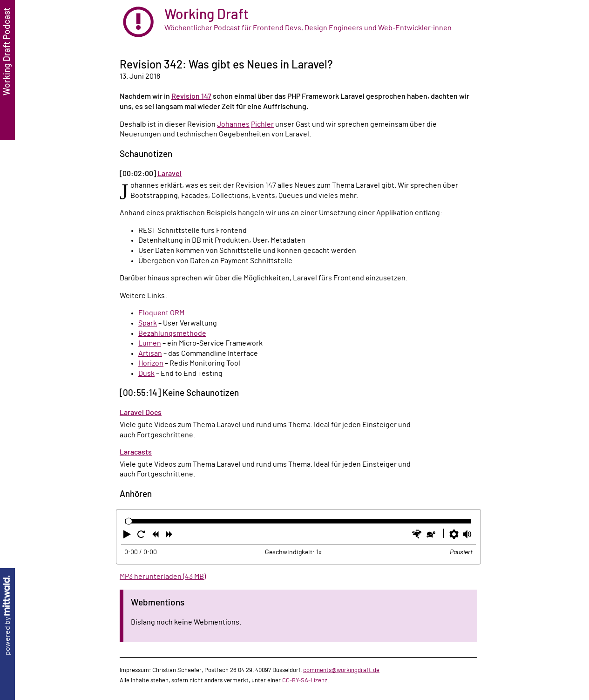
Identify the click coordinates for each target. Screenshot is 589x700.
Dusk (146, 374)
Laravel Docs (141, 413)
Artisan (150, 353)
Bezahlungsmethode (172, 333)
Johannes (233, 124)
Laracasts (136, 452)
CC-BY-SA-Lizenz (305, 680)
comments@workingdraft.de (341, 670)
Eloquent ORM (161, 313)
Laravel (169, 174)
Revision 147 (191, 96)
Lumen (150, 343)
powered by (7, 615)
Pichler (262, 124)
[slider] (129, 521)
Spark (148, 323)
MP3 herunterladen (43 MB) (163, 577)
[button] (128, 536)
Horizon (151, 363)
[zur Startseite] (298, 22)
